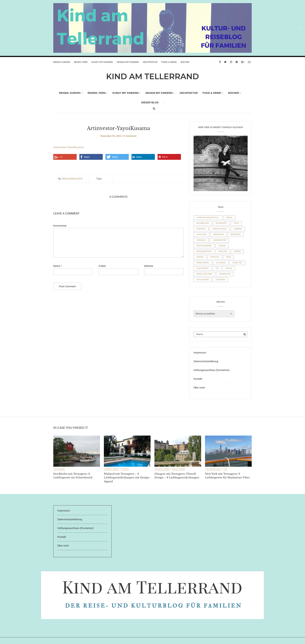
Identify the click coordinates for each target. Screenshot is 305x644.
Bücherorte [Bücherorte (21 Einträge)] (221, 223)
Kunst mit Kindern (102, 62)
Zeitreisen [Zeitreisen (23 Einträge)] (220, 280)
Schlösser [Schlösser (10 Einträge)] (221, 263)
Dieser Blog (150, 102)
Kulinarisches (213, 469)
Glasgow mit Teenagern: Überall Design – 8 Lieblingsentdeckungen (177, 476)
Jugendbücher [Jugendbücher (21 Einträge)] (219, 240)
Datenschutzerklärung (206, 361)
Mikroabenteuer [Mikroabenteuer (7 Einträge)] (204, 251)
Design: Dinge (112, 469)
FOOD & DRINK (169, 62)
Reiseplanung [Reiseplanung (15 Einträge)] (203, 263)
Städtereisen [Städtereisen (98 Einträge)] (203, 268)
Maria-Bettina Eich (72, 179)
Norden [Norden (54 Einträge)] (237, 251)
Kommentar (60, 226)
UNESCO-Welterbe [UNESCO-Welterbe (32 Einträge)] (204, 274)
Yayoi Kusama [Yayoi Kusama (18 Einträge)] (203, 280)
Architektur (150, 62)
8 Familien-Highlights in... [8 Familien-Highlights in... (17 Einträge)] (208, 218)
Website (149, 266)
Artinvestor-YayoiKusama (119, 128)
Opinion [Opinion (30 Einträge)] (200, 257)
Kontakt (198, 379)
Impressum (200, 353)
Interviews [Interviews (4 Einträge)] (235, 235)
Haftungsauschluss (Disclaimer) (212, 370)
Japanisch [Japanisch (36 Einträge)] (201, 240)
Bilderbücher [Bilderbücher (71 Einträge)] (203, 223)
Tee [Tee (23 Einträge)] (217, 268)
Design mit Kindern (128, 62)
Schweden (59, 469)
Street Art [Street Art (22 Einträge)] (237, 263)
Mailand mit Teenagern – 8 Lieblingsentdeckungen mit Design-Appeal (127, 478)
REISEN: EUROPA (62, 62)
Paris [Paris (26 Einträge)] (228, 257)
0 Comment (130, 136)
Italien (125, 469)
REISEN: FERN (81, 62)
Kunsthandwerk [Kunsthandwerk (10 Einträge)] (204, 246)
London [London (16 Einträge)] (222, 246)
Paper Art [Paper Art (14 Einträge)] (215, 257)
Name (57, 266)
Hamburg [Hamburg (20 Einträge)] (238, 229)
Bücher (185, 62)
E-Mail (102, 266)
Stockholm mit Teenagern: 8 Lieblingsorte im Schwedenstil (73, 476)
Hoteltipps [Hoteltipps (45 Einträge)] (201, 235)
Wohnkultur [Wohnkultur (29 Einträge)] (225, 274)
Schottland (178, 469)
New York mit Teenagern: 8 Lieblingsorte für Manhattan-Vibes (227, 476)
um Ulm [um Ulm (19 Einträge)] (229, 268)
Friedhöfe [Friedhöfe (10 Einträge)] (201, 229)
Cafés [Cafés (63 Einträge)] (236, 223)
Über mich (199, 388)
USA (225, 469)
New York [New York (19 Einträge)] (223, 251)
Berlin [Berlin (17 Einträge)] (229, 218)
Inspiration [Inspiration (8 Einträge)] (218, 235)
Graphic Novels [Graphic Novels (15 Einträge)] (220, 229)
